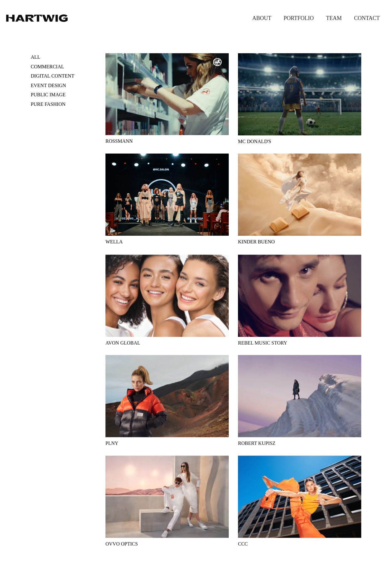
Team (334, 18)
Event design (48, 85)
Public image (48, 95)
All (36, 57)
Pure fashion (48, 104)
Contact (367, 18)
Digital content (53, 76)
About (262, 18)
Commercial (47, 67)
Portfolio (299, 18)
